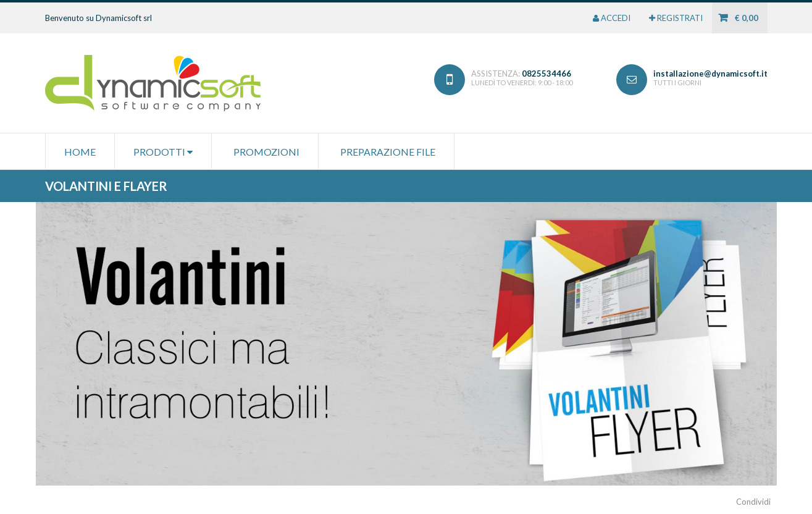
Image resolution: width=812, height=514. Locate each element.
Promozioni (266, 152)
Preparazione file (388, 152)
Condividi (753, 502)
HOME (80, 152)
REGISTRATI (676, 18)
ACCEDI (612, 18)
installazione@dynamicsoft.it (710, 74)
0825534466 (546, 74)
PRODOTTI (163, 152)
